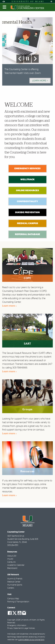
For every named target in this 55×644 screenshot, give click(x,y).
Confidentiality (27, 201)
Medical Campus (27, 223)
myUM (10, 559)
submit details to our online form (31, 640)
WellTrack (27, 179)
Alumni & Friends (15, 579)
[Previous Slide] (20, 59)
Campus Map (13, 599)
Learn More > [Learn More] (40, 81)
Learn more (9, 306)
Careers (11, 588)
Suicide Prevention (27, 212)
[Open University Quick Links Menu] (51, 2)
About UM (12, 556)
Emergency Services (27, 168)
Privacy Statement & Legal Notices (21, 628)
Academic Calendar (16, 565)
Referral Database (27, 234)
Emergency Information (17, 625)
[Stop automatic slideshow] (28, 59)
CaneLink (12, 562)
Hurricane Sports (15, 585)
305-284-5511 (13, 545)
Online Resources (27, 190)
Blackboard (12, 568)
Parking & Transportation (18, 602)
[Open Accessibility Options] (4, 2)
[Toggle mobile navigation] (5, 7)
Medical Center (14, 582)
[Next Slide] (35, 59)
